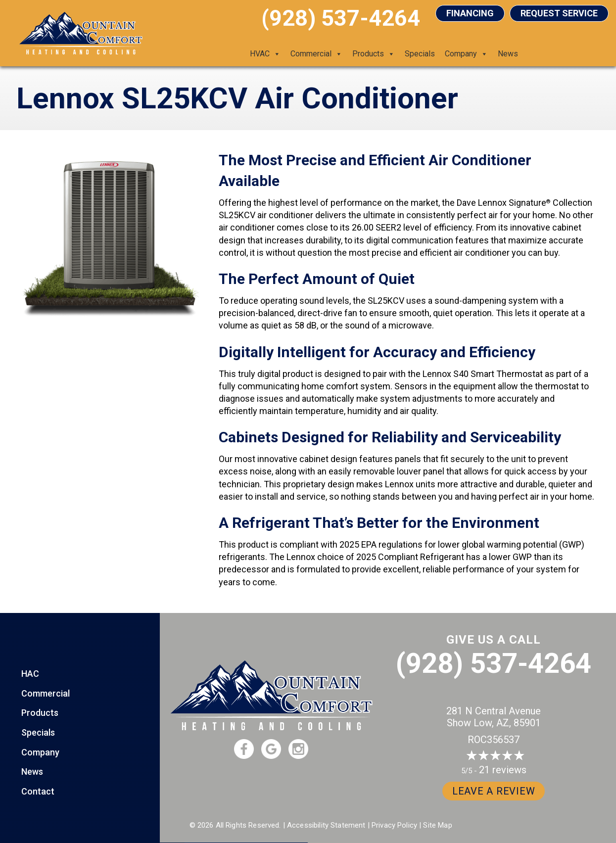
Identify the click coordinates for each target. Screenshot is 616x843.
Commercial (316, 54)
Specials (420, 54)
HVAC (265, 54)
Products (374, 54)
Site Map (437, 825)
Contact (38, 791)
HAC (30, 674)
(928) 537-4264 (494, 663)
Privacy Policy (394, 825)
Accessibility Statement (326, 825)
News (508, 54)
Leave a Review (494, 791)
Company (466, 54)
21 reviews (503, 770)
